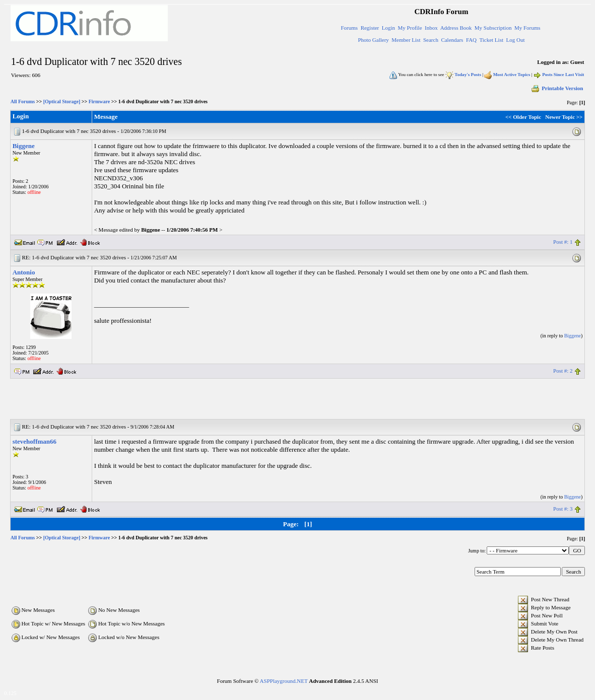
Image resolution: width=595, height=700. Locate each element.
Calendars (452, 40)
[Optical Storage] (62, 101)
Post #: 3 (563, 509)
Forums (350, 28)
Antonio (24, 272)
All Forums (23, 101)
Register (370, 28)
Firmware (100, 101)
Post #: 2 (563, 371)
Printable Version (557, 88)
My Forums (527, 28)
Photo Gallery (373, 40)
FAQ (471, 40)
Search (431, 40)
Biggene (24, 146)
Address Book (456, 28)
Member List (406, 40)
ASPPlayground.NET (284, 681)
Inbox (431, 28)
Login (388, 28)
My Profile (410, 28)
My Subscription (493, 28)
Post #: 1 (563, 242)
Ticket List (491, 40)
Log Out (515, 40)
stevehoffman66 (35, 441)
